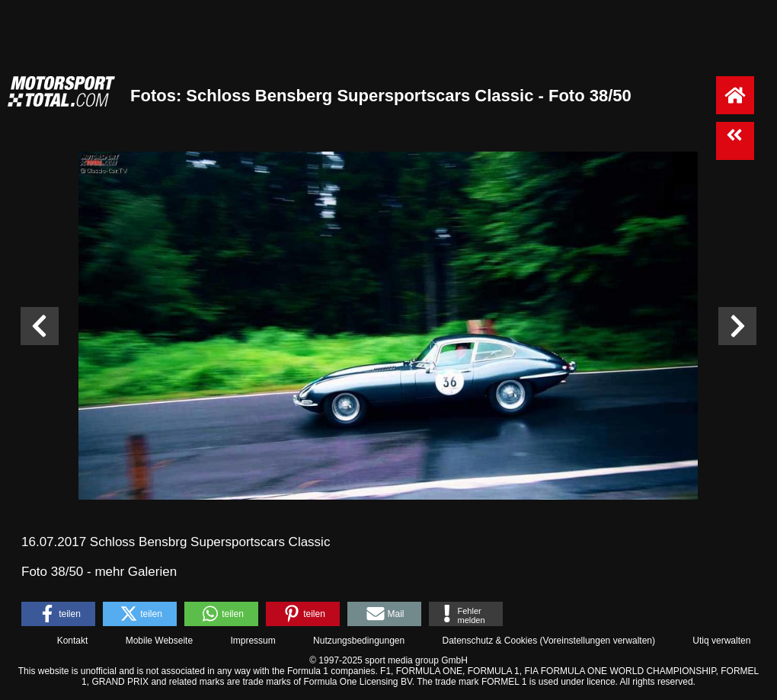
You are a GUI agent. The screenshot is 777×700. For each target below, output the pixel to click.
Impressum (253, 641)
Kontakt (73, 641)
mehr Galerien (136, 572)
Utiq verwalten (721, 641)
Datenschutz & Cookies (489, 641)
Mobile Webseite (160, 641)
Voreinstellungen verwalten (598, 641)
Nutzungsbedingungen (359, 641)
